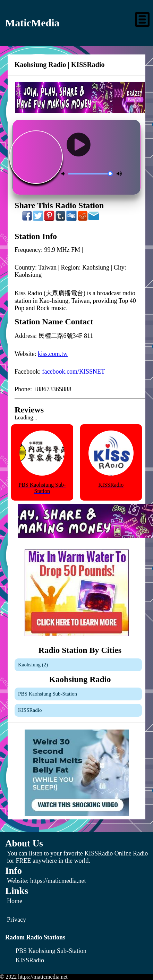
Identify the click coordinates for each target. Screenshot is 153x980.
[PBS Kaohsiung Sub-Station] (78, 694)
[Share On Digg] (72, 219)
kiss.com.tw (53, 354)
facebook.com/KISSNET (74, 372)
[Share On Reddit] (83, 219)
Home (15, 901)
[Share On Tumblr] (61, 219)
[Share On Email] (94, 219)
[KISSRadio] (78, 710)
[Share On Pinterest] (50, 219)
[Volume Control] (91, 174)
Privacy (16, 920)
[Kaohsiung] (78, 665)
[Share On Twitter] (39, 219)
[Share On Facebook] (27, 219)
